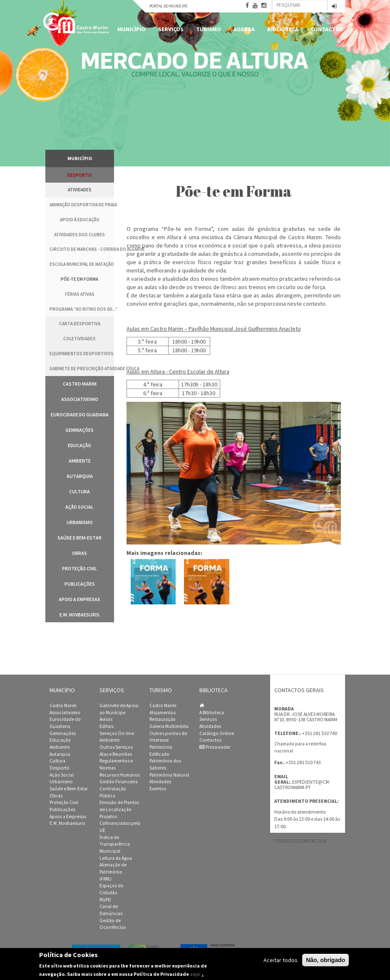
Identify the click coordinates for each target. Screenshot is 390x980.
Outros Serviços (116, 747)
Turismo (209, 29)
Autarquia (80, 476)
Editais (107, 726)
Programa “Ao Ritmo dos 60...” (82, 309)
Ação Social (79, 507)
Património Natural (169, 775)
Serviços (171, 29)
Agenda (244, 29)
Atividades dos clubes (79, 235)
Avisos (106, 719)
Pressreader (215, 747)
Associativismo (80, 399)
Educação (79, 445)
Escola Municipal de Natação (82, 264)
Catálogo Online (217, 733)
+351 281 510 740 (319, 733)
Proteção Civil (79, 568)
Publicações (80, 584)
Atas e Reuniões (116, 754)
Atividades (80, 190)
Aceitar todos (281, 960)
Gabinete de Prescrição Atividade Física (82, 369)
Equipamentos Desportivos (82, 354)
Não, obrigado (325, 960)
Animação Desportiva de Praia (82, 205)
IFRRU (106, 879)
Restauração (163, 719)
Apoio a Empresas (79, 599)
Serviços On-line (117, 733)
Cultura (79, 491)
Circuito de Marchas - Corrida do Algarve (82, 249)
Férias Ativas (80, 294)
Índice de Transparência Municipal (115, 844)
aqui (195, 974)
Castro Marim (80, 384)
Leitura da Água (116, 858)
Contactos (327, 29)
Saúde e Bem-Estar (79, 538)
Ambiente (80, 461)
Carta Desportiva (80, 324)
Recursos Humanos (120, 775)
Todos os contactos (300, 841)
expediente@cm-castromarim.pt (302, 785)
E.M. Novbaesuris (79, 615)
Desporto (79, 175)
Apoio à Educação (80, 220)
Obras (79, 553)
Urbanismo (80, 522)
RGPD (105, 900)
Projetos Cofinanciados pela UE (120, 823)
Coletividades (79, 339)
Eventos (158, 789)
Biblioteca (283, 29)
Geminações (79, 430)
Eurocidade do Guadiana (80, 415)
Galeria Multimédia (169, 726)
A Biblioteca (212, 713)
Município (132, 29)
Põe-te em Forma (79, 279)
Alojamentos (163, 713)
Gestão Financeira (119, 782)
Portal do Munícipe (168, 6)
